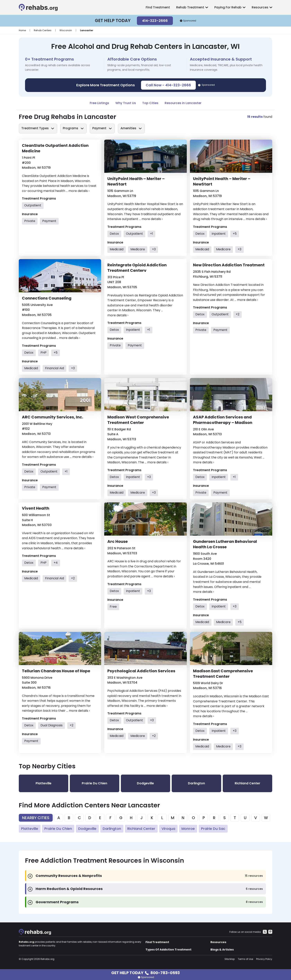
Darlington (112, 829)
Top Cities (150, 103)
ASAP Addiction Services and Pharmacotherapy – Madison (223, 420)
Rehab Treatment (190, 7)
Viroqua (168, 829)
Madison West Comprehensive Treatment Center (138, 420)
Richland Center (141, 829)
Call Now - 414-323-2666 (168, 85)
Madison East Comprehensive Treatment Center (223, 674)
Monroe (188, 829)
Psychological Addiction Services (141, 671)
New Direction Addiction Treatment (229, 265)
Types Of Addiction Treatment (168, 950)
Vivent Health (36, 508)
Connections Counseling (47, 298)
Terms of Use (245, 959)
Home (22, 30)
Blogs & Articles (222, 950)
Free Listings (99, 103)
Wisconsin (66, 30)
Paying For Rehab (228, 7)
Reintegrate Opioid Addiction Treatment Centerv (137, 268)
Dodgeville (87, 829)
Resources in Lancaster (183, 103)
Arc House (118, 541)
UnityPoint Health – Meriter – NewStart (136, 181)
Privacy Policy (264, 959)
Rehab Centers (43, 30)
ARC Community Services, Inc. (53, 417)
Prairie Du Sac (213, 829)
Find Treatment (158, 7)
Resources (260, 7)
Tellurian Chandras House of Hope (56, 671)
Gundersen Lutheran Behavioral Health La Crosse (225, 544)
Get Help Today (145, 972)
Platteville (30, 829)
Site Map (230, 959)
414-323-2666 (155, 21)
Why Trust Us (126, 103)
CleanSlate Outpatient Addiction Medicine (55, 148)
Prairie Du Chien (58, 829)
